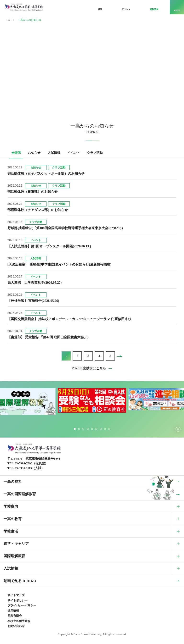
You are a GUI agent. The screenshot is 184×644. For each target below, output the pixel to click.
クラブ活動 (95, 153)
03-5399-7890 (23, 463)
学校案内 (11, 506)
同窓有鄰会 (15, 616)
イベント (74, 153)
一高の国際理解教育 (20, 494)
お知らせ (34, 153)
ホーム (9, 20)
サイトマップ (16, 595)
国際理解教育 (14, 556)
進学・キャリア (16, 544)
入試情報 (54, 153)
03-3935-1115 (23, 468)
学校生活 (11, 531)
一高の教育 (13, 519)
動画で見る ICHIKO (20, 581)
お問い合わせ (16, 626)
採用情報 (13, 611)
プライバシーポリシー (22, 605)
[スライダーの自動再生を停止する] (178, 429)
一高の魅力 (13, 481)
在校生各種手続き (19, 621)
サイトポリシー (17, 600)
